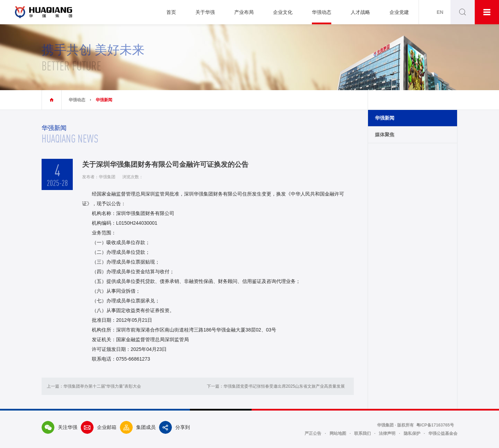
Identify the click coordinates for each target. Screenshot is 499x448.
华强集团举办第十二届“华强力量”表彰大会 (102, 386)
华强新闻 (104, 100)
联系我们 (362, 433)
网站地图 (338, 433)
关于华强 (205, 12)
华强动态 (322, 12)
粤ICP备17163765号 (435, 425)
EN (440, 12)
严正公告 (313, 433)
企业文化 (283, 12)
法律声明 (387, 433)
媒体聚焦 (385, 135)
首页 (171, 12)
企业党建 (399, 12)
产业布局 (244, 12)
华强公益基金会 (443, 433)
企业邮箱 (99, 427)
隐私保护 (412, 433)
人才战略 (360, 12)
